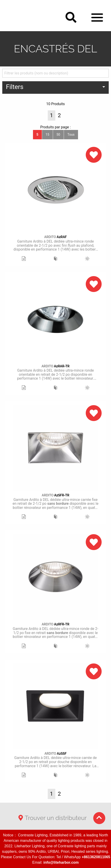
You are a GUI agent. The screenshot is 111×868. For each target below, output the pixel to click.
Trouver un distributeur (52, 818)
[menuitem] (55, 88)
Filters (15, 87)
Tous (71, 135)
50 (58, 135)
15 (47, 135)
